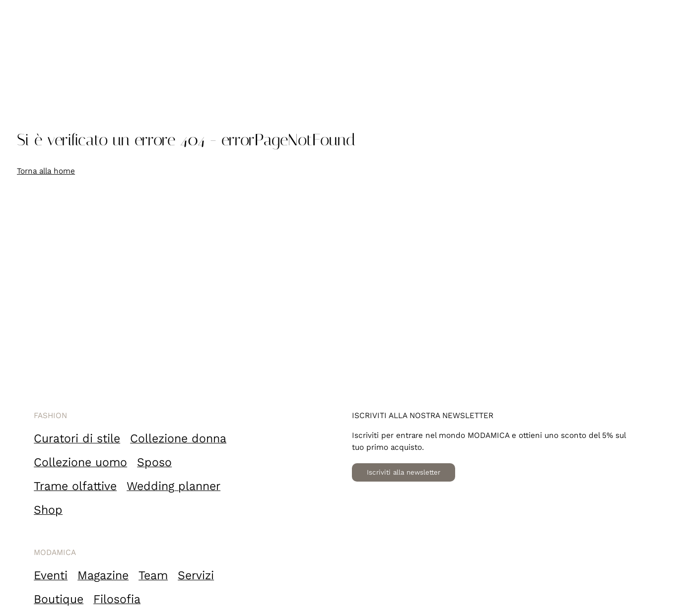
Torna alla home (46, 171)
